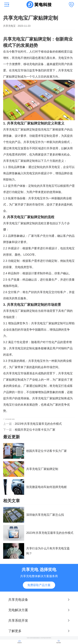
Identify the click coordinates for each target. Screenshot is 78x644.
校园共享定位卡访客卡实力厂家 (35, 430)
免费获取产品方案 (39, 585)
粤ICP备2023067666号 (46, 638)
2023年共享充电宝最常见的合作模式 (38, 424)
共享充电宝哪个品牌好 (10, 419)
